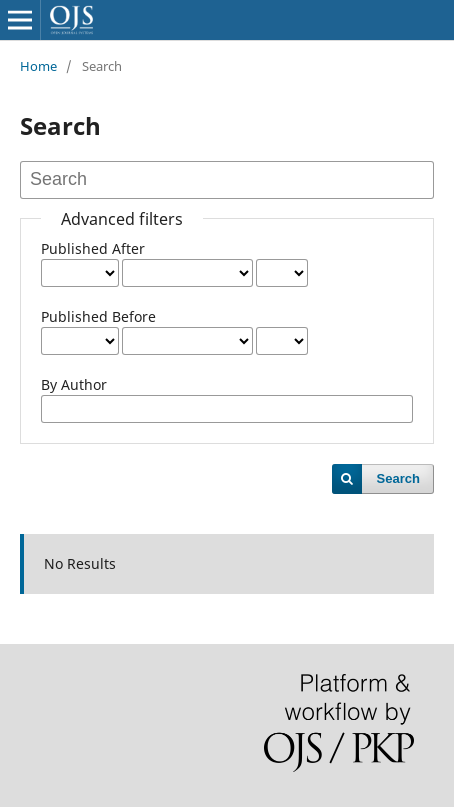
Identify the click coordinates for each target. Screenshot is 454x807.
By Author (74, 384)
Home (38, 66)
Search (398, 478)
